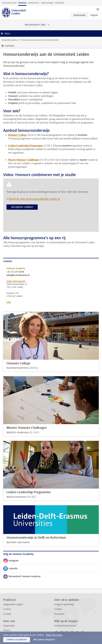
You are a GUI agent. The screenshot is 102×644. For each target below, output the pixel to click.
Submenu (10, 46)
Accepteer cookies (22, 207)
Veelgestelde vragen (13, 604)
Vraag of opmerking (64, 604)
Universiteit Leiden (9, 3)
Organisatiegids (47, 3)
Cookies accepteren (17, 640)
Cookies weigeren (46, 640)
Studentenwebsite (9, 40)
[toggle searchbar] (98, 9)
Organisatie (9, 626)
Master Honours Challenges (24, 160)
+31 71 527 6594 (15, 272)
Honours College (17, 135)
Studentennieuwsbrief (65, 626)
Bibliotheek (60, 3)
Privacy (7, 630)
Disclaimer (59, 614)
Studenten (22, 3)
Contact (7, 609)
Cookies (58, 609)
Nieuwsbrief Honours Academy (22, 577)
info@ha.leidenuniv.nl (18, 275)
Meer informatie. (54, 635)
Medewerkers (34, 3)
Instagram (11, 561)
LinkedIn (10, 569)
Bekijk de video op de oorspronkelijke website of (34, 199)
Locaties (7, 614)
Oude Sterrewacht (16, 281)
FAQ (9, 302)
